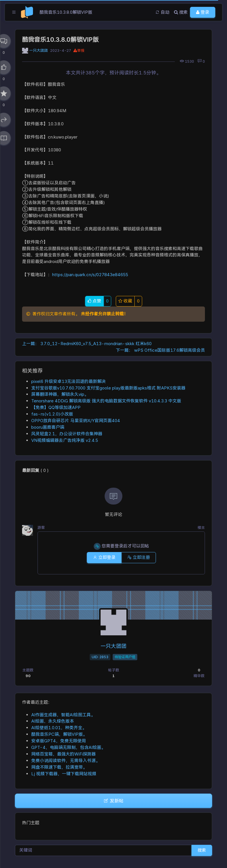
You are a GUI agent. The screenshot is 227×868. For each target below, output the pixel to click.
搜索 (202, 850)
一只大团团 (39, 51)
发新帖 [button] (113, 801)
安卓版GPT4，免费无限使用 (59, 741)
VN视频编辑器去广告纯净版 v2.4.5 (65, 440)
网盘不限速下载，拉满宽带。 (59, 767)
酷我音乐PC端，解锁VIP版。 (59, 734)
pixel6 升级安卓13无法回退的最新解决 (69, 381)
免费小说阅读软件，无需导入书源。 (66, 761)
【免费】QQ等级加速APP (56, 407)
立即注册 (139, 557)
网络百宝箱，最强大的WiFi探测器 (63, 754)
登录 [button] (203, 12)
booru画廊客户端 (48, 427)
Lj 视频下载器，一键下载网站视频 (64, 774)
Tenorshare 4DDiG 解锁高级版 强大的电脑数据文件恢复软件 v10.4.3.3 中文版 (106, 401)
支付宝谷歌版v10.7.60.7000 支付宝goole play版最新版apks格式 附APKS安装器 (108, 388)
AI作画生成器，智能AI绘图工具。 (63, 715)
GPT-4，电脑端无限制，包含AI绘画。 (68, 747)
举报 (79, 51)
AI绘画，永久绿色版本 (53, 721)
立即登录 (104, 557)
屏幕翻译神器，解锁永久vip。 (60, 394)
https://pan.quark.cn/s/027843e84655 (90, 275)
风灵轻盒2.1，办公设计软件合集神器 (67, 434)
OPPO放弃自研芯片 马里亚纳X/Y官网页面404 (76, 421)
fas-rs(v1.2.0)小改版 (52, 414)
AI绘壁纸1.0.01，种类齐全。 (59, 728)
